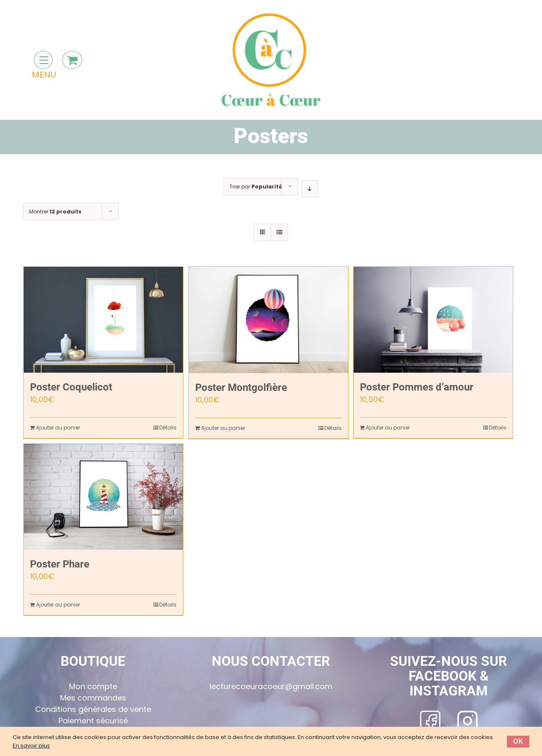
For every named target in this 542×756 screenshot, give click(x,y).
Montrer (55, 212)
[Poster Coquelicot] (103, 320)
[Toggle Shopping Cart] (72, 60)
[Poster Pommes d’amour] (433, 320)
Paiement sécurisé (93, 721)
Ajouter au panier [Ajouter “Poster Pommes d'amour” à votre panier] (388, 428)
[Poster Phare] (103, 497)
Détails (168, 428)
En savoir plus (31, 746)
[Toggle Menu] (43, 60)
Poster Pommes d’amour (417, 387)
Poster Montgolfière (241, 388)
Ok (518, 741)
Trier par (256, 187)
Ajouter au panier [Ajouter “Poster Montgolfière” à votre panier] (223, 428)
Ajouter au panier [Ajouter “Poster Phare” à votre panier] (58, 605)
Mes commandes (93, 698)
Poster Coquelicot (71, 387)
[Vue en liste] (279, 232)
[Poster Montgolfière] (268, 320)
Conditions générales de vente (93, 709)
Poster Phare (60, 564)
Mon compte (93, 686)
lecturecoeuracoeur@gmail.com (271, 686)
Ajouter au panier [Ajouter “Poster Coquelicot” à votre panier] (58, 428)
